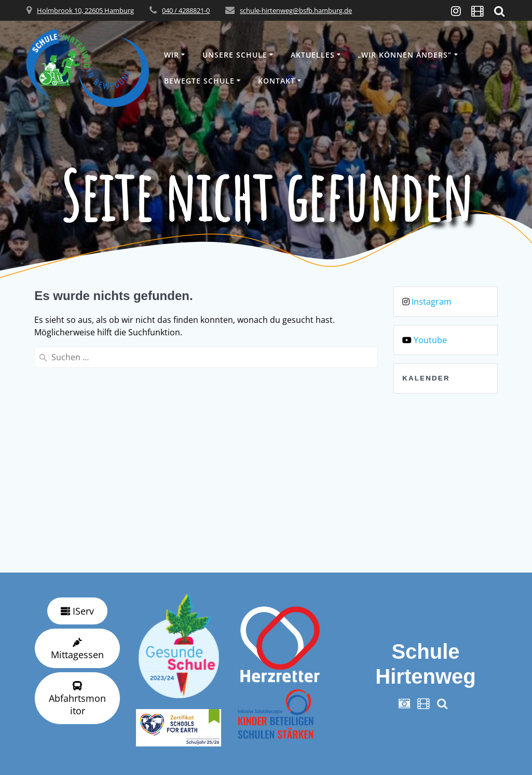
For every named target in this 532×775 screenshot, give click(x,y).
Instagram (432, 302)
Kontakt (277, 81)
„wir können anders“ (405, 55)
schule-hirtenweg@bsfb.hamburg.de (296, 10)
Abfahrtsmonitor (77, 699)
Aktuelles (313, 55)
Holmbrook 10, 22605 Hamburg (85, 10)
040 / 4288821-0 (186, 10)
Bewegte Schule (199, 81)
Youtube (430, 340)
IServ (77, 611)
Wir (172, 55)
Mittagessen (77, 649)
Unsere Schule (235, 55)
